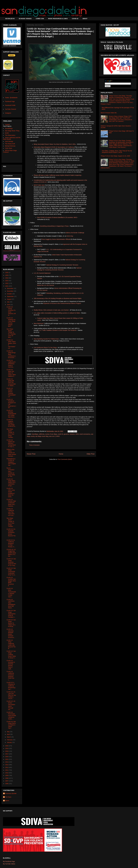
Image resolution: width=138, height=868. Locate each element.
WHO (58, 436)
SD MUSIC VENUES (25, 19)
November (10, 291)
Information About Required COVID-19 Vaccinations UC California (54, 147)
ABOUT (85, 19)
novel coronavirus (85, 434)
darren (7, 801)
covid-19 (60, 434)
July (8, 302)
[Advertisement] (118, 204)
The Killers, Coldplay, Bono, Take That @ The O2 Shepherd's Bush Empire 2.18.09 (117, 152)
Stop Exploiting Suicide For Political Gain (46, 339)
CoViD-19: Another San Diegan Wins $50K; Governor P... (11, 582)
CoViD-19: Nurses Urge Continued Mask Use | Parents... (11, 503)
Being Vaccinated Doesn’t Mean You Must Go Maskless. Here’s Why (55, 144)
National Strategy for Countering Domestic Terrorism (62, 265)
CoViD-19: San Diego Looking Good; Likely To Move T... (11, 654)
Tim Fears (8, 797)
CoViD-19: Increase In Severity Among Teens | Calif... (11, 665)
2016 (7, 757)
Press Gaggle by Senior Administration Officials (56, 239)
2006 (7, 784)
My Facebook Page (9, 861)
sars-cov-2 (52, 436)
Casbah (7, 125)
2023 (7, 281)
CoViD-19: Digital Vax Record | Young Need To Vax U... (11, 443)
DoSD (7, 133)
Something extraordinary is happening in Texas (54, 226)
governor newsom (69, 434)
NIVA (77, 434)
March (9, 737)
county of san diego (51, 434)
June (9, 305)
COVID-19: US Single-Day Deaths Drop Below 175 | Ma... (11, 553)
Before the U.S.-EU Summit (46, 285)
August (9, 299)
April (8, 734)
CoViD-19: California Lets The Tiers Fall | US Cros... (11, 512)
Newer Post (31, 454)
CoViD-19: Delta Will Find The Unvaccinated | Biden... (11, 382)
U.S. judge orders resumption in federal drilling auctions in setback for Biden (57, 313)
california (41, 434)
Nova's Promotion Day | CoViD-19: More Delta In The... (11, 472)
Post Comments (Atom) (65, 459)
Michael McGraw (10, 146)
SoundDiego (9, 128)
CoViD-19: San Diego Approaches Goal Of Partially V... (11, 614)
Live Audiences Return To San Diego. (45, 347)
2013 (7, 765)
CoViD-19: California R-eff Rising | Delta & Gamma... (11, 364)
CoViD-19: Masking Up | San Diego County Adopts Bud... (11, 322)
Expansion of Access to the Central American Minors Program (62, 303)
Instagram (8, 113)
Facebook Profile (10, 105)
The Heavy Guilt (10, 144)
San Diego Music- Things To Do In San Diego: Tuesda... (10, 522)
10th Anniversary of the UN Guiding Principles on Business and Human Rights (58, 298)
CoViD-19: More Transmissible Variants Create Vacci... (11, 593)
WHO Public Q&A (39, 185)
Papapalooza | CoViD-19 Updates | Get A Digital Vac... (11, 462)
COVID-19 (75, 19)
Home (61, 454)
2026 (7, 273)
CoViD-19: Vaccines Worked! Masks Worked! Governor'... (11, 633)
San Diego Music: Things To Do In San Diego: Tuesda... (10, 433)
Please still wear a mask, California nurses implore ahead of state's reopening (57, 175)
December (10, 288)
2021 (7, 286)
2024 (7, 278)
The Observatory (10, 135)
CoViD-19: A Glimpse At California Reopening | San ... (11, 686)
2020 (7, 746)
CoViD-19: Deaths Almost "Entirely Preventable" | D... (11, 392)
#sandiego (35, 434)
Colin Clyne (9, 148)
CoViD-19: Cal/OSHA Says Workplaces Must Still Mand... (11, 604)
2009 (7, 775)
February (10, 740)
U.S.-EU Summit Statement (42, 273)
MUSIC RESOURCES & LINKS (58, 19)
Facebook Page (10, 101)
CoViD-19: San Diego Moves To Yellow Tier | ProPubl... (11, 623)
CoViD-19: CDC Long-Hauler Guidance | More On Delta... (11, 493)
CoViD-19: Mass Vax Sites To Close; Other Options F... (11, 373)
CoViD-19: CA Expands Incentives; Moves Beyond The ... (11, 533)
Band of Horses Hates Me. (109, 113)
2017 (7, 754)
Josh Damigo (9, 141)
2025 (7, 275)
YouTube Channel (10, 109)
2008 (7, 778)
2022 (7, 283)
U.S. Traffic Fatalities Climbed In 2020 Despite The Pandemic (58, 330)
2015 (7, 759)
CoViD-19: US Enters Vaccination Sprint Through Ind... (11, 705)
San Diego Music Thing (12, 131)
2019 (7, 748)
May (8, 732)
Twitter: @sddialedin (11, 98)
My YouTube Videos (9, 864)
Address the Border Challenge (75, 233)
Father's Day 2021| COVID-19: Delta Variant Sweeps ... (11, 453)
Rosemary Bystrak (11, 793)
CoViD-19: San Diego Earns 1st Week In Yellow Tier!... (11, 725)
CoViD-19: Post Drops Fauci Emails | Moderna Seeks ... (11, 716)
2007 (7, 781)
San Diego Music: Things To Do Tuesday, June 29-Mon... (11, 333)
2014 (7, 762)
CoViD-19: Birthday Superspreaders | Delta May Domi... (11, 414)
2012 (7, 767)
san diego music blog (42, 436)
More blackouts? (39, 323)
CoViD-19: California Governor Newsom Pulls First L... (10, 676)
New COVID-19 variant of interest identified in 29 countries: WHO (57, 217)
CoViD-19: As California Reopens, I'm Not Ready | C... (11, 543)
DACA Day (70, 236)
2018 (7, 751)
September (10, 296)
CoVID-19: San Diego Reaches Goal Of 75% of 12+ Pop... (11, 562)
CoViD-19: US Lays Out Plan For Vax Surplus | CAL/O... (11, 695)
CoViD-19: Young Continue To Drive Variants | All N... (11, 311)
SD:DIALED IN (10, 19)
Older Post (91, 454)
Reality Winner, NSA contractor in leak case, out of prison (51, 310)
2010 (7, 773)
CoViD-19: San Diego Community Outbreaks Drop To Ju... (11, 571)
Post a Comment (34, 445)
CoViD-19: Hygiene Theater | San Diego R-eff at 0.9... (11, 423)
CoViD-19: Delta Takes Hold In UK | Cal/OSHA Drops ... (11, 482)
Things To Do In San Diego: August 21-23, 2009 (115, 156)
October (10, 294)
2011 (7, 770)
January (10, 742)
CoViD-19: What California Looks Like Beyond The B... (11, 644)
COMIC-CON (40, 19)
